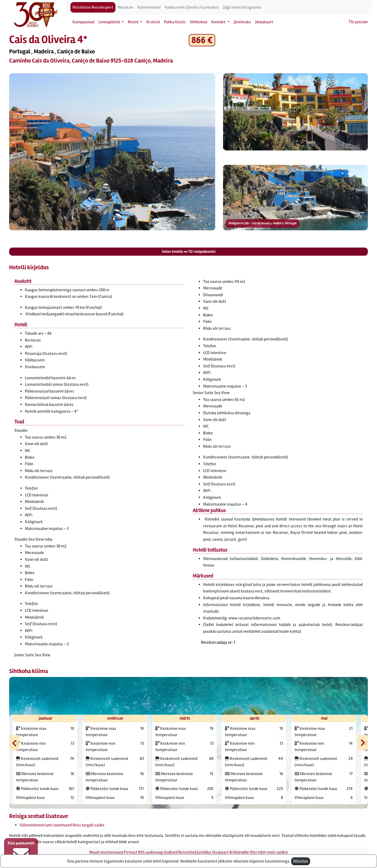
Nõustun (301, 861)
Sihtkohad (198, 22)
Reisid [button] (133, 22)
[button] (112, 152)
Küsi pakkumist (21, 851)
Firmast (131, 852)
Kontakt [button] (219, 22)
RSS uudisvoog (151, 852)
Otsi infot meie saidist (269, 852)
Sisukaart (220, 852)
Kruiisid (153, 22)
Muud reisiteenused (106, 852)
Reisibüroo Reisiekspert (93, 7)
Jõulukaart (264, 22)
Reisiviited (187, 852)
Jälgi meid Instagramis (242, 7)
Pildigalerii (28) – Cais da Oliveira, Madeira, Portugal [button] (263, 223)
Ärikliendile (239, 852)
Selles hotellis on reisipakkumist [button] (189, 252)
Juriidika (204, 852)
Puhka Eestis (175, 22)
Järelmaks (242, 22)
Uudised (171, 852)
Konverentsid (149, 7)
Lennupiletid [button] (109, 22)
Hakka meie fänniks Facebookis (192, 7)
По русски (358, 22)
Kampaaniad (83, 22)
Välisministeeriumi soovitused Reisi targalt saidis (62, 825)
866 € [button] (202, 40)
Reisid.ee (125, 7)
